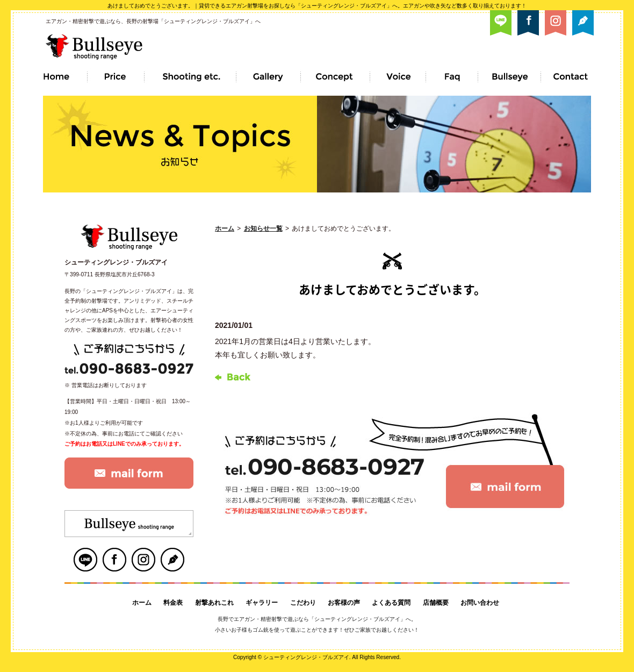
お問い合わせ (480, 603)
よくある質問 (391, 603)
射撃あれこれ (214, 603)
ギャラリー (262, 603)
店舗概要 (436, 603)
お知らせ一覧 (263, 228)
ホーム (225, 228)
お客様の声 (344, 603)
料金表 (173, 603)
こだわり (303, 603)
